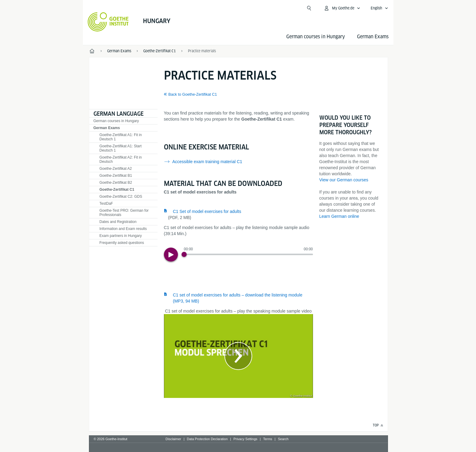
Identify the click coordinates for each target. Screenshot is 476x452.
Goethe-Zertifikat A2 (116, 169)
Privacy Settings (245, 439)
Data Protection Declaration (207, 439)
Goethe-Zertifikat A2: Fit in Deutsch (121, 159)
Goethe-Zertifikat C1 (117, 190)
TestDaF (106, 204)
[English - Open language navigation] (379, 8)
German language (119, 114)
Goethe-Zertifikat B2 (116, 183)
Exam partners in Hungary (121, 236)
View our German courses (344, 180)
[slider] (248, 254)
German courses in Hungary (316, 37)
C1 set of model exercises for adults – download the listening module (238, 298)
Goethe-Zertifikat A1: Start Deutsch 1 (121, 148)
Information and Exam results (123, 229)
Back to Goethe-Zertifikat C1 (193, 94)
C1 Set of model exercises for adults (207, 211)
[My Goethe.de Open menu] (342, 8)
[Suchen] (309, 8)
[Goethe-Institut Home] (108, 22)
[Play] (171, 255)
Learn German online (339, 216)
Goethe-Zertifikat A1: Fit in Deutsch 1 (121, 137)
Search (283, 439)
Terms (268, 439)
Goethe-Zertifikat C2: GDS (121, 197)
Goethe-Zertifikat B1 (116, 176)
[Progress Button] (184, 254)
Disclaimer (173, 439)
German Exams (373, 37)
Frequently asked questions (122, 243)
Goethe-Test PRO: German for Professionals (124, 213)
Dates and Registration (118, 222)
